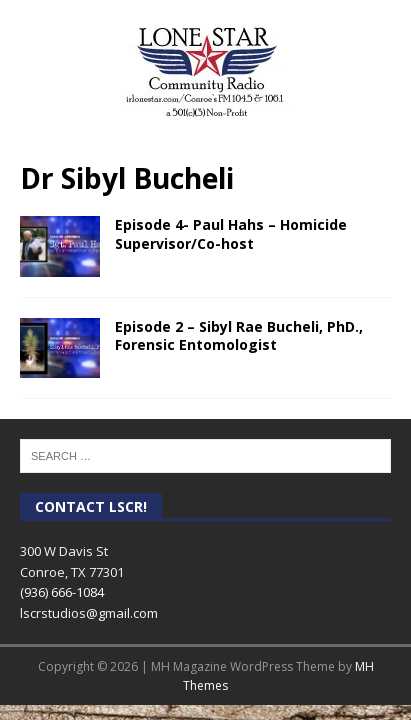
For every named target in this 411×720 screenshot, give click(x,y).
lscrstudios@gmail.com (89, 613)
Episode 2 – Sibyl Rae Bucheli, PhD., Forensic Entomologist (239, 335)
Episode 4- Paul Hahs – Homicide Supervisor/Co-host (231, 233)
